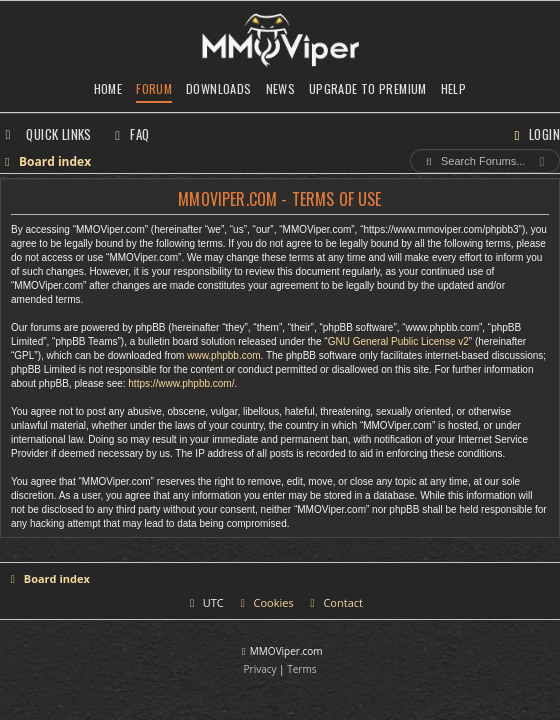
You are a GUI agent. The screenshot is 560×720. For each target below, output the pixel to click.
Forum (154, 88)
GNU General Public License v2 (398, 341)
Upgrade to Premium (368, 88)
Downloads (218, 88)
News (281, 88)
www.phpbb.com (223, 355)
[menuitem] (130, 134)
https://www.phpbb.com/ (181, 383)
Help (454, 88)
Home (108, 88)
